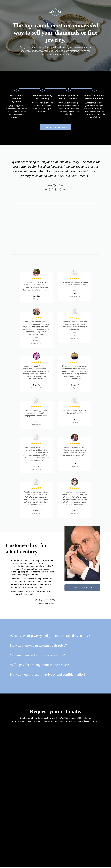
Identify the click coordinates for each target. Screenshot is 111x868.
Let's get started (82, 587)
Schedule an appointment (53, 722)
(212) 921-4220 (91, 722)
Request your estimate (55, 128)
